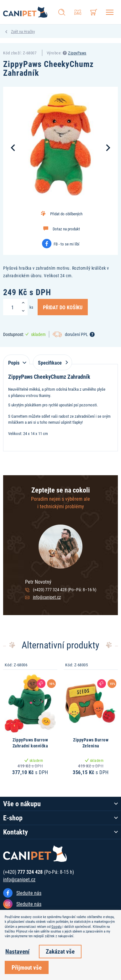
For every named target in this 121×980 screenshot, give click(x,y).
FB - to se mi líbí (66, 244)
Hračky (29, 31)
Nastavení (17, 951)
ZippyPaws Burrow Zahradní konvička (30, 743)
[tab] (16, 359)
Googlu (56, 927)
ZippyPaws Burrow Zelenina (91, 743)
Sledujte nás (29, 893)
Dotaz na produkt (66, 229)
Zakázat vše (60, 951)
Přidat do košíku (63, 307)
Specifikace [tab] (52, 363)
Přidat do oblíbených (66, 214)
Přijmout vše (27, 967)
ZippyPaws (77, 53)
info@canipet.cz (47, 597)
